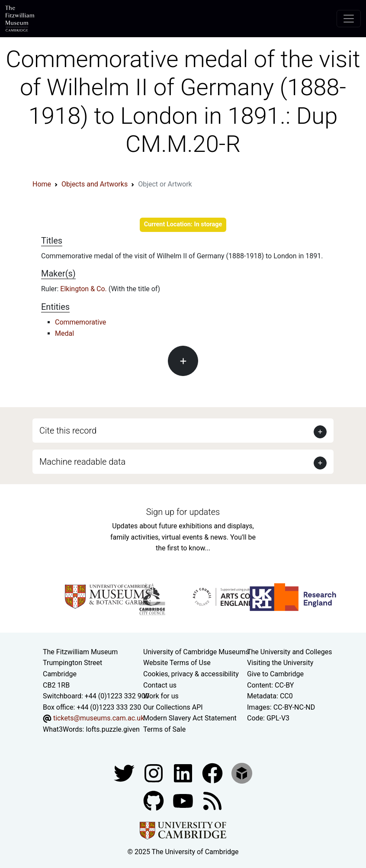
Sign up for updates (183, 512)
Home (42, 184)
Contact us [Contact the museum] (160, 685)
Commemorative (80, 322)
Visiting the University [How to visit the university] (280, 663)
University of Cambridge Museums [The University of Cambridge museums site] (196, 652)
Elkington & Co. (84, 289)
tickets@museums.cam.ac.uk (99, 718)
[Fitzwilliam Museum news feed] (212, 800)
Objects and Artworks (95, 184)
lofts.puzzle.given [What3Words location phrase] (112, 729)
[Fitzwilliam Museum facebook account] (184, 773)
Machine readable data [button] (82, 462)
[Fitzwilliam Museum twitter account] (125, 773)
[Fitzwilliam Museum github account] (154, 800)
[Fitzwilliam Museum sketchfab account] (242, 773)
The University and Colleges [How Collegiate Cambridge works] (289, 652)
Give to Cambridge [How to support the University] (275, 674)
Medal (64, 333)
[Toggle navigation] (349, 19)
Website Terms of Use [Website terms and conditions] (177, 663)
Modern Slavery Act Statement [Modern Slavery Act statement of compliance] (190, 718)
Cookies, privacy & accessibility (191, 674)
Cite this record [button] (68, 431)
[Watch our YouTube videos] (184, 800)
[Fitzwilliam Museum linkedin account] (213, 773)
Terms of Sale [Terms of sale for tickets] (164, 729)
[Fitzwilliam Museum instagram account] (154, 773)
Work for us (161, 696)
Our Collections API (173, 707)
